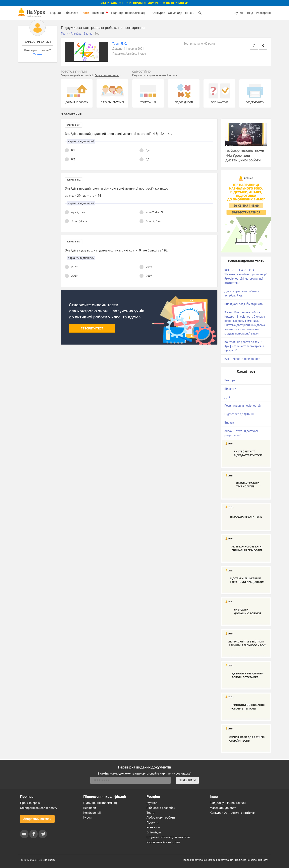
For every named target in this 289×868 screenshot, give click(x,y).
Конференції (92, 813)
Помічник (100, 13)
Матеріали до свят (223, 808)
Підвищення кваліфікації (130, 13)
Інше (190, 13)
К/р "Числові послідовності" (243, 359)
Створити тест (92, 328)
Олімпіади (154, 832)
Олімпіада (175, 13)
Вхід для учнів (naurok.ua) (228, 803)
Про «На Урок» (30, 803)
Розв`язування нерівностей (242, 406)
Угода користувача (194, 860)
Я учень (239, 13)
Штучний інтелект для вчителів (168, 837)
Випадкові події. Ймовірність (243, 304)
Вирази (229, 423)
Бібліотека (71, 13)
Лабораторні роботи (161, 818)
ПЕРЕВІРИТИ (187, 780)
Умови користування (220, 860)
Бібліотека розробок (161, 808)
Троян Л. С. (120, 44)
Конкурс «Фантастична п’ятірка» (233, 813)
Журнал (55, 13)
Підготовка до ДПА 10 (239, 414)
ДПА (227, 397)
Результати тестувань (107, 75)
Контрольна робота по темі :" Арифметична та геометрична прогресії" (244, 346)
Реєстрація (264, 13)
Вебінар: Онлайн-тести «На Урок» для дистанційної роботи (245, 156)
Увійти (37, 54)
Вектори (230, 380)
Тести (85, 13)
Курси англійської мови (163, 842)
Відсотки (230, 389)
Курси (87, 818)
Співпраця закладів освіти (39, 808)
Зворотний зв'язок (37, 819)
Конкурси (158, 13)
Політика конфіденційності (252, 860)
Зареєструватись (38, 42)
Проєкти (153, 823)
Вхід (250, 13)
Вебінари (90, 808)
